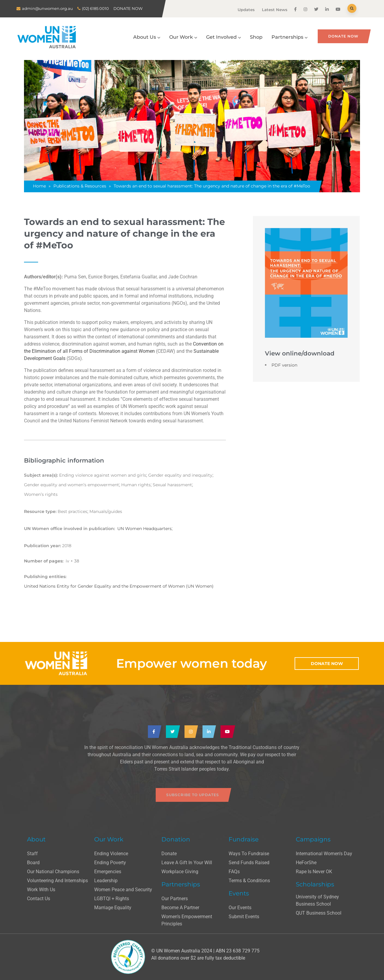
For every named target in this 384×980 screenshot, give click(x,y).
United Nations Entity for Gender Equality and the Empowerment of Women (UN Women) (119, 586)
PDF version (284, 365)
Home (39, 186)
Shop (256, 37)
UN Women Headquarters (144, 529)
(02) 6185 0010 (95, 8)
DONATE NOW (128, 8)
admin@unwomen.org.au (47, 8)
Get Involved (223, 37)
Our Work (183, 37)
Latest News (275, 10)
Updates (246, 10)
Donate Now (343, 36)
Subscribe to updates (193, 795)
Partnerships (289, 37)
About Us (147, 37)
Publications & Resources (80, 186)
